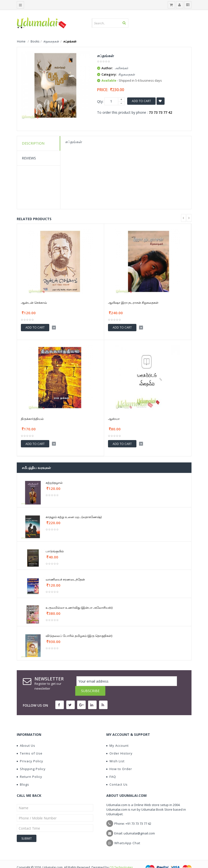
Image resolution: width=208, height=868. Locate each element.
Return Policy (29, 767)
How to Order (119, 759)
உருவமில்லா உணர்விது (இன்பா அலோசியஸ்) (79, 608)
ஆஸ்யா (114, 419)
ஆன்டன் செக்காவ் (34, 303)
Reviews (29, 158)
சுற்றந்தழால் (54, 483)
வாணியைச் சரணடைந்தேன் (65, 579)
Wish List (115, 751)
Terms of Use (30, 744)
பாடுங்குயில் (55, 551)
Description (33, 143)
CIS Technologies (121, 858)
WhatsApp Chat (127, 833)
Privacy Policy (30, 751)
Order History (119, 744)
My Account (117, 736)
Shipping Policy (31, 759)
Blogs (23, 775)
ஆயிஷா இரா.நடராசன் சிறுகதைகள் (133, 303)
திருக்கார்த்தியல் (32, 419)
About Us (26, 736)
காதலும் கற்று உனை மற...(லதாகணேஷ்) (74, 517)
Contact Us (117, 775)
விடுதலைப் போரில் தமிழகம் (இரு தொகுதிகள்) (79, 636)
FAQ (111, 767)
